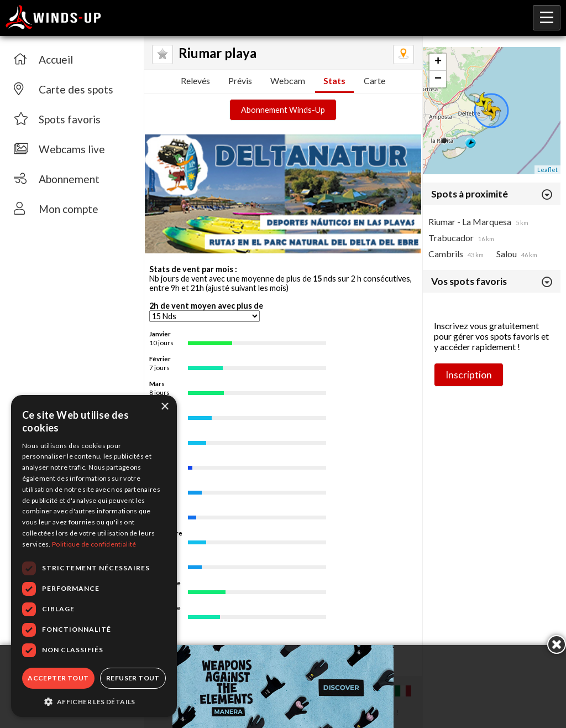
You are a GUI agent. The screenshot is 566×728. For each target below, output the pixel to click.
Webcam (288, 80)
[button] (94, 701)
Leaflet (547, 170)
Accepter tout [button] (58, 678)
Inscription (469, 375)
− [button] (438, 79)
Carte (374, 80)
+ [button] (438, 62)
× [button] (164, 407)
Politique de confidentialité (94, 544)
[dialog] (94, 556)
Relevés (195, 80)
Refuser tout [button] (133, 678)
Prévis (240, 80)
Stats (334, 80)
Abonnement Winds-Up (283, 110)
